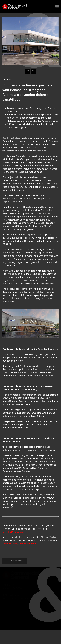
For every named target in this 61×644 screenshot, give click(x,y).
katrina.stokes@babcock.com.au (20, 544)
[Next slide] (33, 71)
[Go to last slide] (28, 71)
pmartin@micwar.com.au (16, 532)
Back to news (15, 561)
